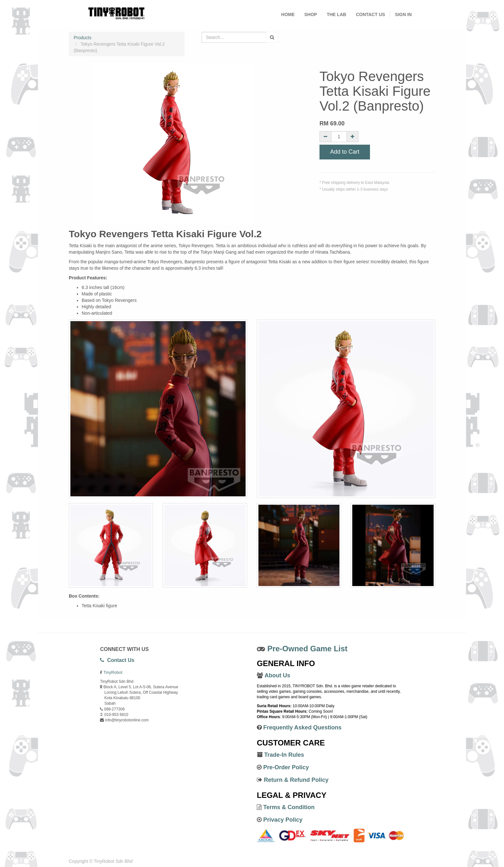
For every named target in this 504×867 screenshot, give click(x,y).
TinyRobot (113, 672)
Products (82, 38)
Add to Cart (345, 152)
